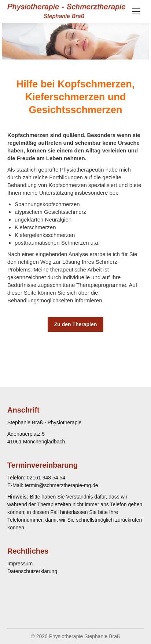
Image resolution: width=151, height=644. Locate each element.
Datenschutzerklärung (32, 571)
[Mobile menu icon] (136, 11)
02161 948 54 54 (46, 478)
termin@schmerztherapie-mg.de (61, 485)
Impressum (20, 564)
